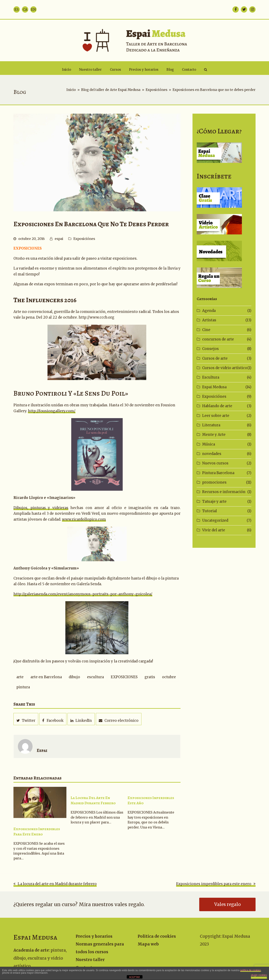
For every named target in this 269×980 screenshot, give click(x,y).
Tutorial (210, 511)
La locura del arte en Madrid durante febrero (93, 800)
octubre (169, 677)
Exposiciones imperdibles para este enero (37, 832)
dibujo (74, 677)
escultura (95, 677)
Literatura (211, 425)
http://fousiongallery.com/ (52, 411)
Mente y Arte (214, 435)
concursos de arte (218, 339)
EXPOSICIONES (124, 677)
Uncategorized (215, 520)
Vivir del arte (214, 530)
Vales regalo (227, 904)
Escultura (211, 377)
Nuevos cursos (215, 463)
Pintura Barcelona (218, 473)
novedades (212, 454)
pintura (23, 687)
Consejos (210, 349)
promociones (214, 482)
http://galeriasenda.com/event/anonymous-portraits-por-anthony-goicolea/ (83, 594)
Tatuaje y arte (214, 501)
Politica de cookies (157, 936)
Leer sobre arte (216, 416)
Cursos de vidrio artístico (225, 368)
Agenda (209, 311)
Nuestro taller (90, 960)
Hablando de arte (217, 406)
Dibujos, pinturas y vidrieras (41, 508)
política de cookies (251, 970)
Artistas (209, 320)
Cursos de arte (215, 358)
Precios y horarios (94, 936)
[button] (206, 70)
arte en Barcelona (46, 677)
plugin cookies (259, 975)
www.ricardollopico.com (84, 519)
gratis (150, 677)
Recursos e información (224, 492)
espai (59, 239)
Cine (206, 330)
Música (209, 444)
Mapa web (148, 944)
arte (20, 677)
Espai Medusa (214, 387)
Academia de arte (31, 950)
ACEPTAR (134, 977)
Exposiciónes (84, 239)
